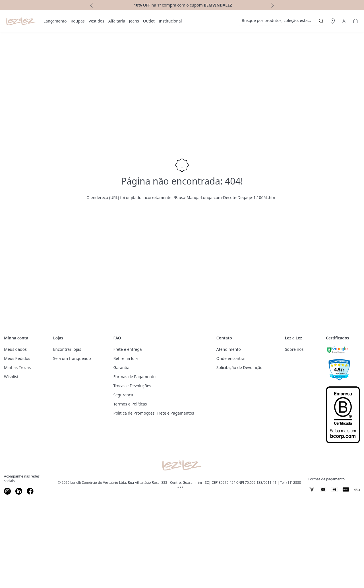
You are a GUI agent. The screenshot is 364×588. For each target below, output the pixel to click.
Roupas (78, 21)
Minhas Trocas (17, 367)
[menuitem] (55, 21)
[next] (273, 5)
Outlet (149, 21)
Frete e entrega (127, 349)
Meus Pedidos (17, 358)
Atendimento (229, 349)
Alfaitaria (117, 21)
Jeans (134, 21)
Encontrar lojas (67, 349)
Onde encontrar (231, 358)
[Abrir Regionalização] (333, 21)
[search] (279, 21)
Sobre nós (294, 349)
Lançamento (55, 21)
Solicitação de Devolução (239, 367)
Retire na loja (125, 358)
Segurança (123, 395)
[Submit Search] (321, 21)
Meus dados (15, 349)
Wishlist (11, 377)
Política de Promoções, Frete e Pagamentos (154, 413)
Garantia (121, 367)
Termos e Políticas (130, 404)
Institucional (170, 21)
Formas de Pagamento (134, 377)
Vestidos (97, 21)
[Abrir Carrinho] (355, 21)
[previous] (91, 5)
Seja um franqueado (72, 358)
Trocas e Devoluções (132, 386)
